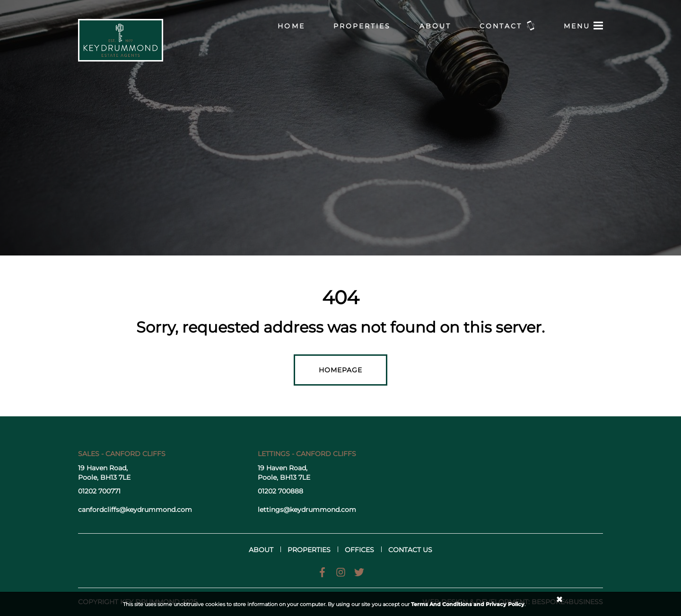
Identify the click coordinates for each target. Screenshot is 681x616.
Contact (507, 26)
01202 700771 (99, 491)
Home (291, 26)
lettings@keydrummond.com (307, 510)
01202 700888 (280, 491)
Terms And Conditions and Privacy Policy (468, 604)
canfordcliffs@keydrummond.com (135, 510)
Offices (359, 550)
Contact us (410, 550)
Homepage (341, 370)
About (435, 26)
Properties (362, 26)
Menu (583, 26)
